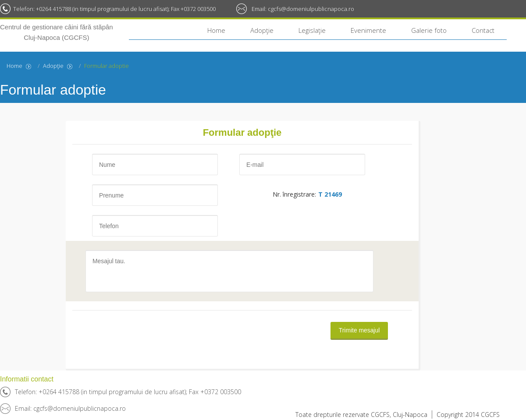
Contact (483, 30)
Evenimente (368, 30)
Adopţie (262, 30)
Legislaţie (312, 30)
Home (216, 30)
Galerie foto (429, 30)
